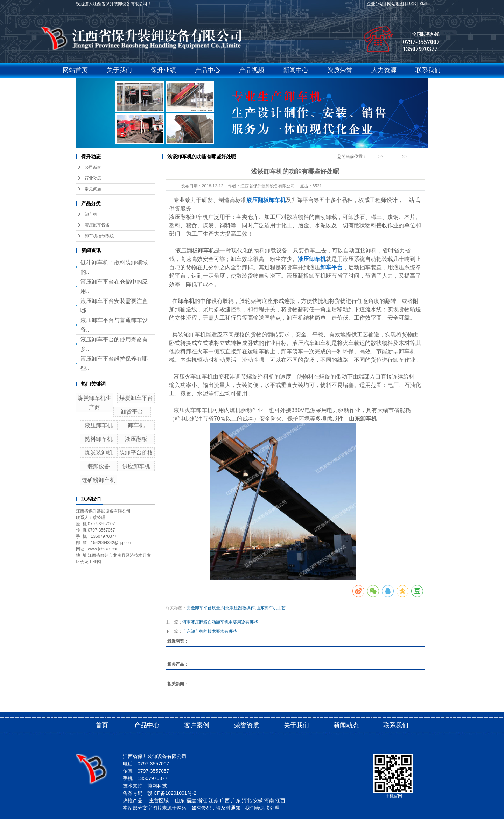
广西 (225, 800)
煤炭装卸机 (99, 453)
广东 (236, 800)
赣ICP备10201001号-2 (172, 793)
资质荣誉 (340, 70)
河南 (269, 800)
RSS (412, 4)
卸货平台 (132, 412)
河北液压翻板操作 (238, 608)
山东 (180, 800)
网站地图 (395, 4)
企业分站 (375, 4)
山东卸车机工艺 (271, 608)
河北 (247, 800)
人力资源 (384, 70)
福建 (191, 800)
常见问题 (93, 189)
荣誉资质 (247, 725)
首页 (102, 725)
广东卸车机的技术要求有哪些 (210, 631)
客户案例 (197, 725)
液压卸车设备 (97, 225)
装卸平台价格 (136, 453)
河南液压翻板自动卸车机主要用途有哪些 (220, 622)
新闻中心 (296, 70)
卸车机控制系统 (99, 236)
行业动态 (93, 178)
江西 (280, 800)
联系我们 (428, 70)
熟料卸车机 (99, 439)
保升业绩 (163, 70)
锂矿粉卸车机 (99, 480)
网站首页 (75, 70)
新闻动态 (392, 157)
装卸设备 (99, 466)
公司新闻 (93, 167)
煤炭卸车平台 (136, 398)
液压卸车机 (99, 425)
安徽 (258, 800)
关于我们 (119, 70)
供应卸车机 (136, 466)
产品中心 (208, 70)
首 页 (373, 157)
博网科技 (157, 786)
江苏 (213, 800)
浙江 (202, 800)
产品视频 (252, 70)
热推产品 (133, 800)
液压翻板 (136, 439)
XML (424, 4)
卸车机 (91, 214)
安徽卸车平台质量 (203, 608)
